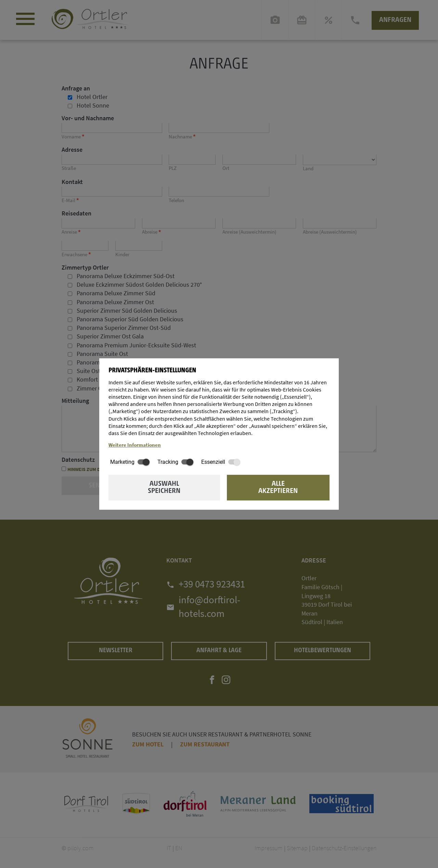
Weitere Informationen (135, 445)
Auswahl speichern (164, 487)
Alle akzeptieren (278, 487)
